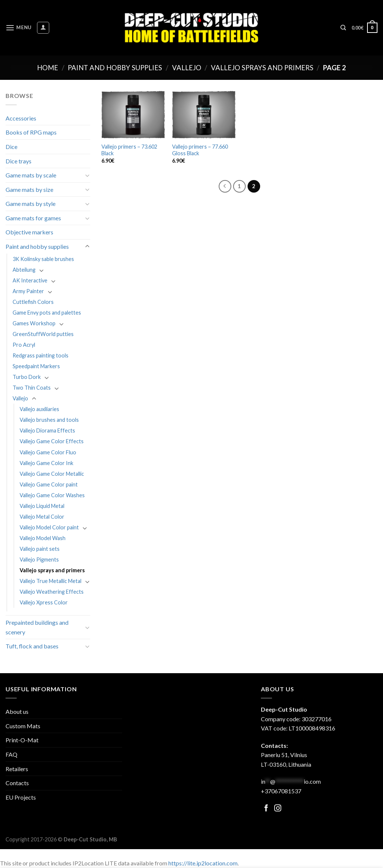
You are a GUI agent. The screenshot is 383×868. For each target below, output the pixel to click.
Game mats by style (31, 204)
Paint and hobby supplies (115, 68)
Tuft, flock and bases (32, 646)
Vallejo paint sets (40, 549)
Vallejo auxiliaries (39, 409)
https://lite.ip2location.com (203, 863)
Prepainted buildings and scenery (37, 627)
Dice (11, 147)
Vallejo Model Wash (43, 538)
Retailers (17, 769)
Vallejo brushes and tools (49, 420)
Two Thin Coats (32, 388)
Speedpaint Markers (36, 366)
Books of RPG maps (31, 132)
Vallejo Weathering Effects (52, 592)
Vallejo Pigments (39, 560)
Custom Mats (23, 726)
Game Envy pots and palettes (47, 313)
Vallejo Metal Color (42, 517)
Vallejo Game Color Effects (52, 441)
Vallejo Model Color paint (49, 527)
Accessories (21, 118)
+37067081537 (281, 791)
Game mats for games (33, 218)
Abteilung (24, 270)
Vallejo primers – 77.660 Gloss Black (200, 150)
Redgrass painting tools (41, 355)
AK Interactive (30, 280)
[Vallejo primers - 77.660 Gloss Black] (204, 115)
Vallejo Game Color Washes (52, 495)
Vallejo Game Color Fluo (48, 452)
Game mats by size (29, 189)
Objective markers (29, 232)
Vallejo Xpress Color (44, 602)
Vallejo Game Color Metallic (52, 474)
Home (48, 68)
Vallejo (187, 68)
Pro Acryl (24, 345)
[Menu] (19, 28)
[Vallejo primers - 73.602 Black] (133, 115)
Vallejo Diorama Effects (47, 430)
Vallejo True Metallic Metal (51, 581)
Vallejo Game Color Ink (46, 463)
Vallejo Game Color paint (49, 484)
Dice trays (19, 161)
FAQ (11, 754)
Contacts (17, 783)
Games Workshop (34, 323)
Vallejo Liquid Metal (42, 506)
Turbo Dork (27, 377)
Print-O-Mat (22, 740)
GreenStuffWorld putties (43, 334)
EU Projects (21, 797)
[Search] (343, 28)
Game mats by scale (31, 175)
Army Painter (28, 291)
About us (17, 711)
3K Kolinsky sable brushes (43, 259)
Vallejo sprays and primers (262, 68)
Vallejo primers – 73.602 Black (129, 150)
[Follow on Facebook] (266, 809)
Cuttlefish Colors (33, 302)
